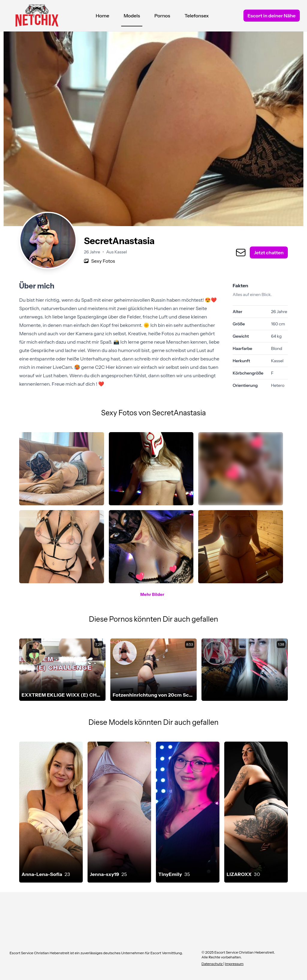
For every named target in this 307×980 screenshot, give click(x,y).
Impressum (234, 964)
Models (132, 17)
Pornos (162, 16)
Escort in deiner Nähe (272, 16)
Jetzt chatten (269, 252)
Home (102, 16)
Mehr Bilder (152, 594)
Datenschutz (212, 964)
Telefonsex (197, 16)
